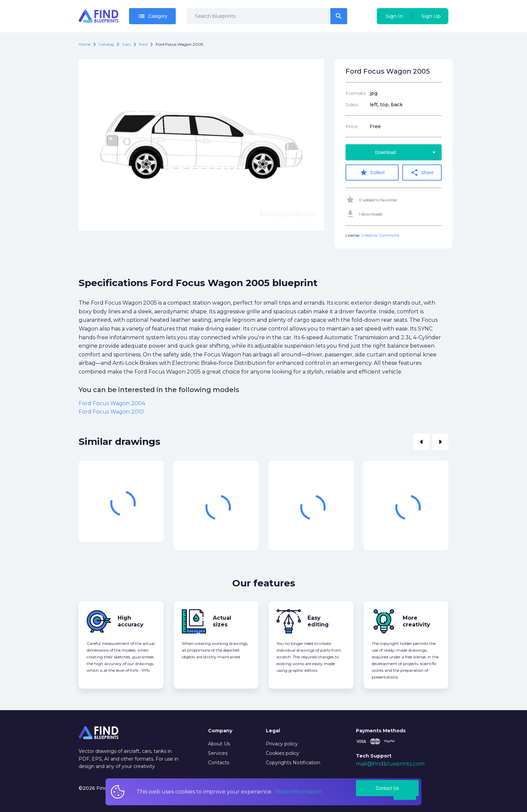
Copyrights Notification (293, 762)
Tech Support (374, 755)
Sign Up (431, 16)
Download (408, 152)
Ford (143, 44)
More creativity (416, 621)
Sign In (394, 16)
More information (298, 792)
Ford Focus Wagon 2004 (112, 403)
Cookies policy (282, 753)
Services (218, 753)
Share (423, 172)
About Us (219, 743)
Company (220, 730)
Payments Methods (381, 730)
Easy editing (318, 621)
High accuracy (131, 621)
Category (152, 16)
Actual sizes (222, 621)
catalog (106, 44)
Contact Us (387, 788)
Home (85, 44)
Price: (352, 126)
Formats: (356, 93)
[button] (421, 441)
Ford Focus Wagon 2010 (111, 411)
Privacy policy (282, 743)
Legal (273, 730)
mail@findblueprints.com (390, 763)
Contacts (219, 762)
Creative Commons (380, 235)
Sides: (352, 105)
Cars (126, 44)
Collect (373, 172)
